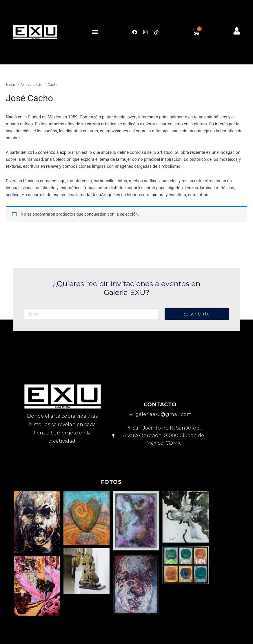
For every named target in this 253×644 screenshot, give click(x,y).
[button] (95, 32)
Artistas (27, 84)
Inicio (11, 84)
